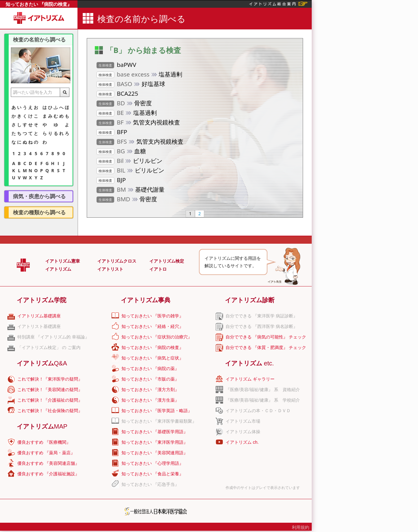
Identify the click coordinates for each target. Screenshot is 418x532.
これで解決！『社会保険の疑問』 (50, 411)
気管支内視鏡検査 (138, 123)
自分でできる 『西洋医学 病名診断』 (262, 326)
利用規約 (301, 527)
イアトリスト (110, 269)
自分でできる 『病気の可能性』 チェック (266, 337)
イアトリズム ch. (242, 442)
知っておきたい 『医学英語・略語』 (157, 411)
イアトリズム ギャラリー (250, 379)
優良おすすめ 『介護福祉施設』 (48, 474)
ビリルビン (129, 161)
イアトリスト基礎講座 (39, 326)
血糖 (121, 151)
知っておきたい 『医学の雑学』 (152, 316)
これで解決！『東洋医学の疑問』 (50, 379)
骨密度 (124, 103)
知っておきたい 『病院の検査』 (39, 4)
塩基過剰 (139, 75)
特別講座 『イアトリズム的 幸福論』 (53, 337)
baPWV (116, 65)
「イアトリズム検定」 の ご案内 (49, 347)
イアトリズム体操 (243, 432)
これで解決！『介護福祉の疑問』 (50, 400)
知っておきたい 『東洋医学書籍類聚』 (159, 421)
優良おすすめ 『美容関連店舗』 (48, 463)
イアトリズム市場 (243, 421)
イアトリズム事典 (146, 300)
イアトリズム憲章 (63, 261)
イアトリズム (58, 269)
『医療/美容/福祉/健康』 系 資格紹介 (263, 390)
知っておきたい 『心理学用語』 (152, 463)
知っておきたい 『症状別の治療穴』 (157, 337)
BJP (111, 180)
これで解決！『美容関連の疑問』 (50, 390)
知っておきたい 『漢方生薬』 (150, 400)
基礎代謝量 (130, 190)
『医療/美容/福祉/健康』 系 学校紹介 (263, 400)
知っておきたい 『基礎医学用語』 (155, 432)
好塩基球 (131, 84)
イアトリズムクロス (117, 261)
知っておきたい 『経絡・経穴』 (152, 326)
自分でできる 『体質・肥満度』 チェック (266, 347)
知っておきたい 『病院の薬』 (150, 368)
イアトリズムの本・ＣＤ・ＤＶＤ (258, 411)
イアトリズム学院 (42, 300)
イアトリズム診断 (250, 300)
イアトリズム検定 (167, 261)
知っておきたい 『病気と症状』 (152, 358)
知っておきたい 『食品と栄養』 (152, 474)
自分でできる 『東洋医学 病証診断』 (262, 316)
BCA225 (117, 94)
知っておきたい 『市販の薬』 (150, 379)
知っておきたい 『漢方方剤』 (150, 390)
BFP (112, 132)
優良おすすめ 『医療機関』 (44, 442)
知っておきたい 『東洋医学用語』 (155, 442)
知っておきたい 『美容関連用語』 (155, 453)
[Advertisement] (362, 172)
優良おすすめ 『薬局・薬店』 (46, 453)
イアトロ (158, 269)
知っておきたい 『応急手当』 (150, 484)
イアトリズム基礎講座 (39, 316)
